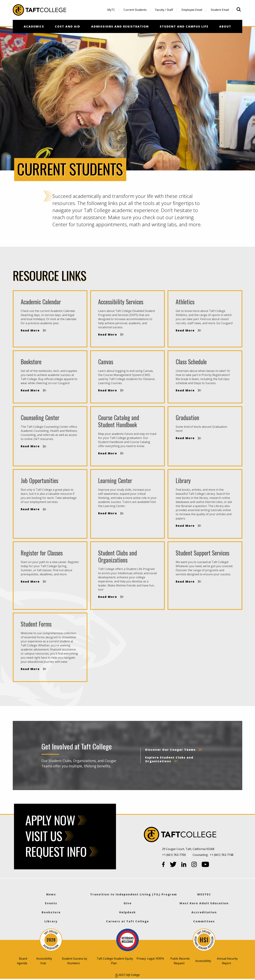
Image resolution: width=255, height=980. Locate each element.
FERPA (160, 959)
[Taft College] (202, 835)
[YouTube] (205, 865)
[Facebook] (163, 865)
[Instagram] (194, 865)
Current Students (135, 10)
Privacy (141, 959)
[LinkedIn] (184, 865)
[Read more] (50, 319)
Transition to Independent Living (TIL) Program (134, 894)
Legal (151, 959)
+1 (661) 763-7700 (174, 855)
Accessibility (203, 961)
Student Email (220, 10)
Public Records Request (180, 961)
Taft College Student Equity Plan (115, 961)
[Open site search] (239, 9)
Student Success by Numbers (74, 961)
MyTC (111, 10)
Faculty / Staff (164, 10)
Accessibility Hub (44, 961)
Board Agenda (22, 961)
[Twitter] (173, 865)
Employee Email (192, 10)
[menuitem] (111, 10)
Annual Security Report (227, 961)
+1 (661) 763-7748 (222, 855)
